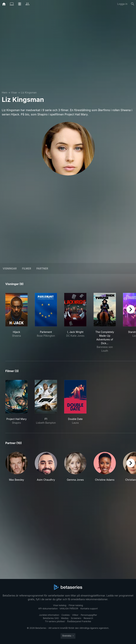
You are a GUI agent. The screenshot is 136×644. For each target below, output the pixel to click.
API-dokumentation (48, 609)
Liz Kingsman (29, 92)
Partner (42, 268)
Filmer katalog (76, 605)
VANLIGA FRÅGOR (69, 609)
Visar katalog (60, 605)
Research (88, 618)
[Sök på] (133, 4)
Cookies (66, 615)
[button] (16, 467)
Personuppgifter (89, 615)
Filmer (27, 268)
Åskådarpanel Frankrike (79, 621)
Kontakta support (89, 609)
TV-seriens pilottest (55, 621)
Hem (5, 92)
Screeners (76, 618)
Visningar (10, 268)
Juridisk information (49, 615)
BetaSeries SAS (51, 618)
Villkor (75, 615)
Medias (65, 618)
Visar (14, 92)
